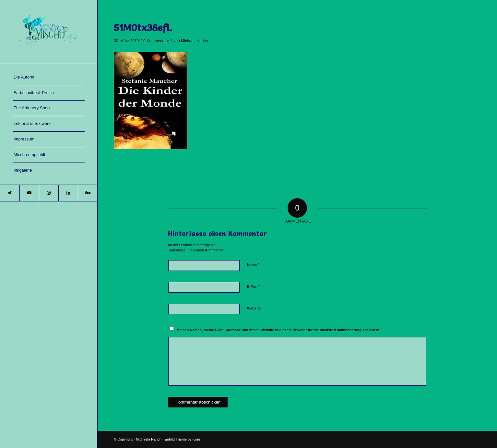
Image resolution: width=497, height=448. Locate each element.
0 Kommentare (156, 41)
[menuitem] (49, 78)
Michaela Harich (149, 439)
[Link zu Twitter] (10, 193)
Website (254, 308)
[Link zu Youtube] (29, 193)
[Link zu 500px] (88, 193)
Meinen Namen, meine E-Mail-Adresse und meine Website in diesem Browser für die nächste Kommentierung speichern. (279, 330)
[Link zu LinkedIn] (68, 193)
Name (253, 265)
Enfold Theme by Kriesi (183, 439)
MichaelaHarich (194, 41)
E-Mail (254, 286)
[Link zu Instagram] (49, 193)
